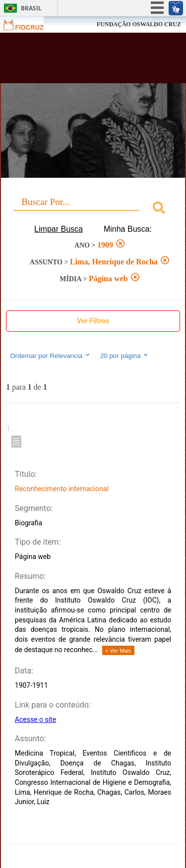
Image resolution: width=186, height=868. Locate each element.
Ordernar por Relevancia (50, 356)
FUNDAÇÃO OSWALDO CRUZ (139, 24)
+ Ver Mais (118, 651)
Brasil (31, 8)
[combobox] (93, 209)
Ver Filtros (93, 321)
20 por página (125, 356)
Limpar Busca (59, 229)
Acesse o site (35, 719)
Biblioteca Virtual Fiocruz (79, 61)
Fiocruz (30, 25)
